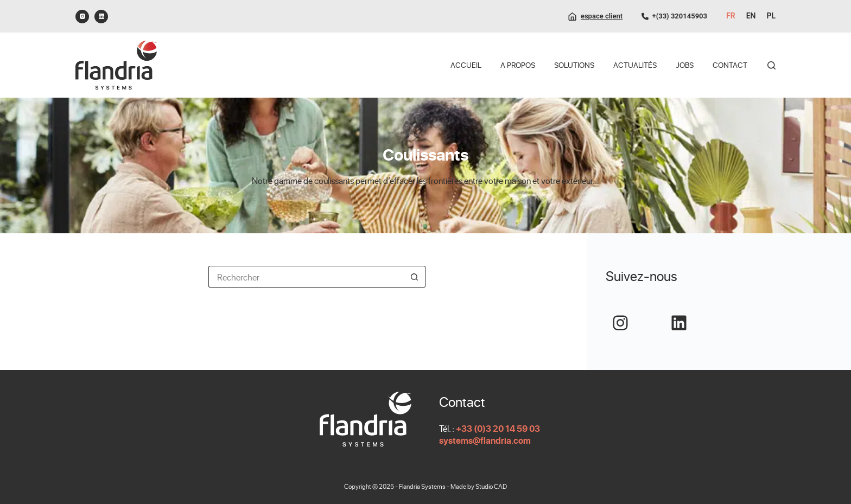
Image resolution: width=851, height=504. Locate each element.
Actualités (635, 65)
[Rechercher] (771, 65)
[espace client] (595, 16)
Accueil (466, 65)
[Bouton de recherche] (415, 277)
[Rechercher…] (306, 277)
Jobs (685, 65)
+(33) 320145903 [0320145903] (674, 16)
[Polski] (771, 16)
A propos (518, 65)
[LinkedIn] (101, 17)
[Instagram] (82, 17)
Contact (730, 65)
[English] (751, 16)
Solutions (574, 65)
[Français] (731, 16)
